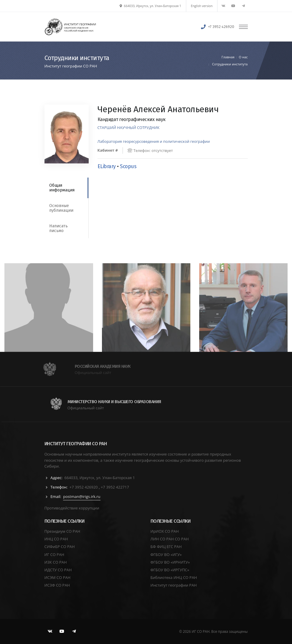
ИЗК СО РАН (56, 562)
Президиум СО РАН (62, 531)
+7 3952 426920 (221, 27)
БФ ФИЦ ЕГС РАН (166, 547)
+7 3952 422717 (115, 487)
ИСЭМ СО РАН (58, 577)
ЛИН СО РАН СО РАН (170, 539)
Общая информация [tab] (62, 188)
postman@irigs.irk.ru (82, 496)
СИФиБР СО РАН (60, 547)
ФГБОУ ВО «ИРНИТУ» (170, 562)
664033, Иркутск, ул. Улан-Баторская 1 (150, 6)
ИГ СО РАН (54, 554)
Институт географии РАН (174, 585)
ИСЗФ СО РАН (57, 585)
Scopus (128, 167)
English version (202, 6)
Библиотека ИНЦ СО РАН (174, 577)
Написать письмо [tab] (58, 228)
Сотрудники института (230, 64)
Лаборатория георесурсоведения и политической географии (154, 141)
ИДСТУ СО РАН (58, 570)
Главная (228, 57)
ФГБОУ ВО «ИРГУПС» (170, 570)
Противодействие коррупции (72, 508)
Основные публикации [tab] (61, 208)
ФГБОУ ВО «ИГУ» (166, 554)
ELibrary (107, 167)
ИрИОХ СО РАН (165, 531)
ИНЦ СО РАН (56, 539)
